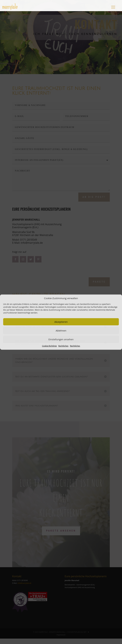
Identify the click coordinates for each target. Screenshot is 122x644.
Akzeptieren (61, 322)
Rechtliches (63, 346)
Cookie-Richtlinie (49, 346)
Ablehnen (61, 331)
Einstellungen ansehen (61, 339)
